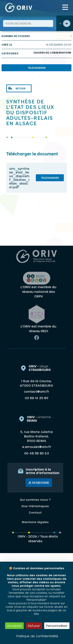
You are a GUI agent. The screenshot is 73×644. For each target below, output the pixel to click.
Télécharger (37, 68)
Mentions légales (35, 522)
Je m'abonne (39, 483)
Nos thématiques (35, 506)
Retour (20, 88)
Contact (35, 512)
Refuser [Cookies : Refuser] (34, 626)
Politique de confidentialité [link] (37, 636)
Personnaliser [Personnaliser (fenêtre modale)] (57, 626)
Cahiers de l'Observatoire (52, 53)
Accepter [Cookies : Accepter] (14, 626)
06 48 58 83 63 (36, 453)
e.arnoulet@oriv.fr (37, 447)
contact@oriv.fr (36, 391)
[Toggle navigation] (65, 7)
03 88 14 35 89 (36, 398)
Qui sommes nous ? (35, 500)
